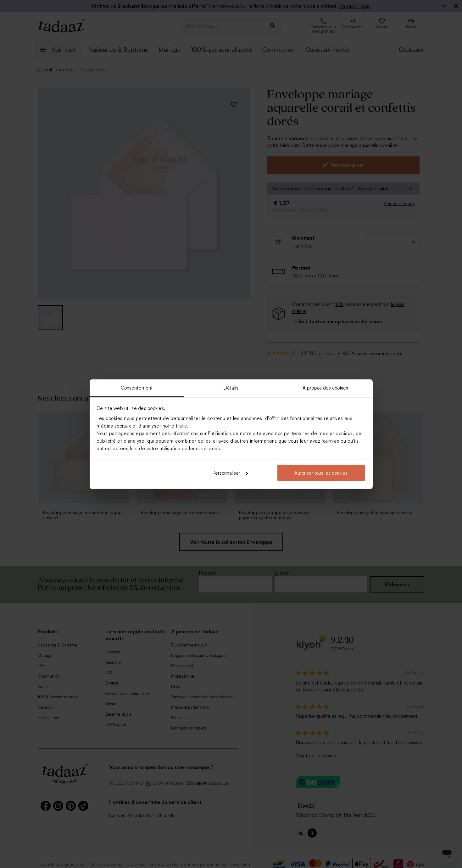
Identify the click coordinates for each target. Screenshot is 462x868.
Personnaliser (230, 473)
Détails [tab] (231, 388)
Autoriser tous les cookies (321, 473)
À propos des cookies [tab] (325, 388)
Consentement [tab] (137, 388)
